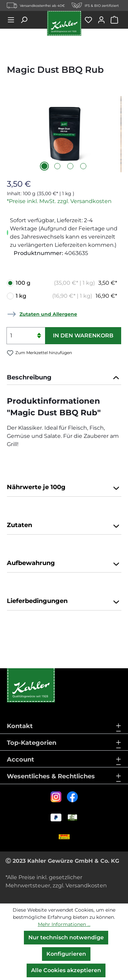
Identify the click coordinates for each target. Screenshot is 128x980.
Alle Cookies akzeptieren (66, 970)
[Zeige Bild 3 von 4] (70, 166)
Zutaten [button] (64, 526)
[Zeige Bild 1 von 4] (44, 166)
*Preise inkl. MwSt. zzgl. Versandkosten (59, 201)
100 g (66, 283)
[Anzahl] (26, 336)
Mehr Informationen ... (64, 924)
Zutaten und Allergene (48, 314)
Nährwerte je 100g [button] (64, 488)
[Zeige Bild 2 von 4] (57, 166)
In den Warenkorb (83, 335)
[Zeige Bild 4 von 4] (83, 166)
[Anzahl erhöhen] (39, 331)
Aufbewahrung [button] (64, 564)
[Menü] (13, 20)
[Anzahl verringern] (39, 340)
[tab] (64, 378)
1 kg (66, 296)
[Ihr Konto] (104, 20)
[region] (64, 134)
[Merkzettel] (91, 20)
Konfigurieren (66, 954)
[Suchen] (26, 20)
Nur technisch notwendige (66, 937)
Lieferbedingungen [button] (64, 602)
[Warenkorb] (116, 20)
